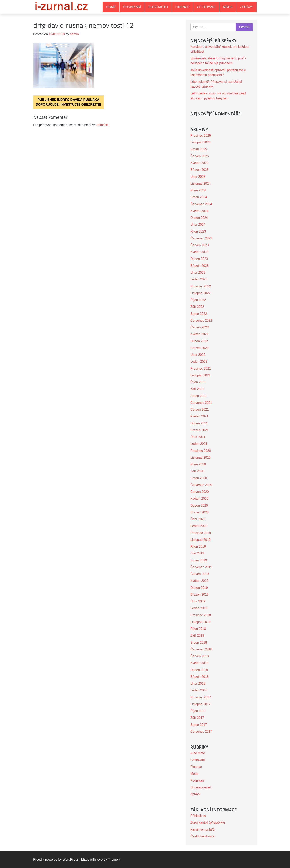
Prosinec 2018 (201, 615)
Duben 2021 (199, 423)
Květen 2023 (199, 252)
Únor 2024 (198, 225)
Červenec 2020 (201, 485)
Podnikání (132, 7)
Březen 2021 (199, 430)
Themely (114, 859)
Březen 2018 (199, 677)
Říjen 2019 (198, 547)
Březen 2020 (199, 512)
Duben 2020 (199, 505)
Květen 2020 (199, 499)
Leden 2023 (199, 279)
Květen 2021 (199, 416)
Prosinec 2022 (201, 286)
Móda (228, 7)
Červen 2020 (200, 492)
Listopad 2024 (200, 183)
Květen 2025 (199, 163)
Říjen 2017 (198, 711)
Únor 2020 (198, 519)
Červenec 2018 (201, 649)
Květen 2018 (199, 663)
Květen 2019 (199, 581)
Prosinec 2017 (201, 697)
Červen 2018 (200, 656)
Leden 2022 (199, 362)
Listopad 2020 (200, 457)
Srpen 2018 (199, 642)
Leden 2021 (199, 444)
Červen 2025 (200, 156)
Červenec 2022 (201, 320)
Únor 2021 (198, 437)
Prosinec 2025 (201, 135)
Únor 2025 (198, 177)
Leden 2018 (199, 690)
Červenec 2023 (201, 238)
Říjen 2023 (198, 231)
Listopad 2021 (200, 375)
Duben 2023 (199, 259)
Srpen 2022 (199, 314)
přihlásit (102, 125)
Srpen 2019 (199, 560)
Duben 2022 (199, 341)
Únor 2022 (198, 355)
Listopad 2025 (200, 142)
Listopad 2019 (200, 540)
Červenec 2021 (201, 403)
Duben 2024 (199, 218)
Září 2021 (197, 389)
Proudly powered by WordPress (56, 859)
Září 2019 (197, 553)
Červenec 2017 (201, 731)
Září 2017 (197, 718)
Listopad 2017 (200, 704)
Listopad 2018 (200, 622)
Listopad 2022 (200, 293)
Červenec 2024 (201, 204)
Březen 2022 (199, 348)
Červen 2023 (200, 245)
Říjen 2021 (198, 382)
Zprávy (246, 7)
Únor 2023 (198, 273)
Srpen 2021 (199, 396)
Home (111, 7)
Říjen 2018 (198, 629)
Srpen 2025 (199, 149)
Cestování (206, 7)
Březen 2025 (199, 170)
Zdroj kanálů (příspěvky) (208, 823)
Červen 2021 (200, 410)
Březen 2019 (199, 594)
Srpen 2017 (199, 725)
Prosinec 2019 (201, 533)
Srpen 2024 (199, 197)
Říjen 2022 (198, 300)
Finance (182, 7)
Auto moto (158, 7)
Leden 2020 (199, 526)
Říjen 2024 (198, 190)
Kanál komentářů (202, 829)
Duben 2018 (199, 670)
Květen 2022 (199, 334)
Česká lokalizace (202, 836)
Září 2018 (197, 636)
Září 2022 (197, 307)
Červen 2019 (200, 574)
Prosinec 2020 (201, 451)
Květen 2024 (199, 211)
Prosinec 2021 (201, 368)
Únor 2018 (198, 684)
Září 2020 (197, 471)
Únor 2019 (198, 601)
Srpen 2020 (199, 478)
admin (74, 34)
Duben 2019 (199, 588)
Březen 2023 (199, 266)
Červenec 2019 (201, 567)
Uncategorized (201, 787)
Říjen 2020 (198, 464)
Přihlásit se (198, 816)
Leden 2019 (199, 608)
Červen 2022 (200, 327)
